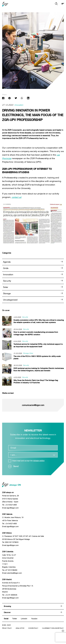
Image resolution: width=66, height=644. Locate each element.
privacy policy (39, 461)
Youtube (34, 622)
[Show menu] (63, 4)
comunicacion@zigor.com (33, 405)
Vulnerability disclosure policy (19, 634)
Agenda (33, 262)
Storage (33, 294)
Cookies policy (38, 632)
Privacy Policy (8, 632)
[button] (56, 4)
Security (33, 281)
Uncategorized (33, 300)
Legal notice (23, 632)
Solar (33, 287)
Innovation (19, 105)
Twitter (15, 622)
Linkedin (24, 622)
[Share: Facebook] (3, 99)
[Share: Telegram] (9, 99)
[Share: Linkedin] (28, 99)
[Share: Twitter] (16, 99)
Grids (33, 268)
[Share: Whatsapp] (22, 99)
